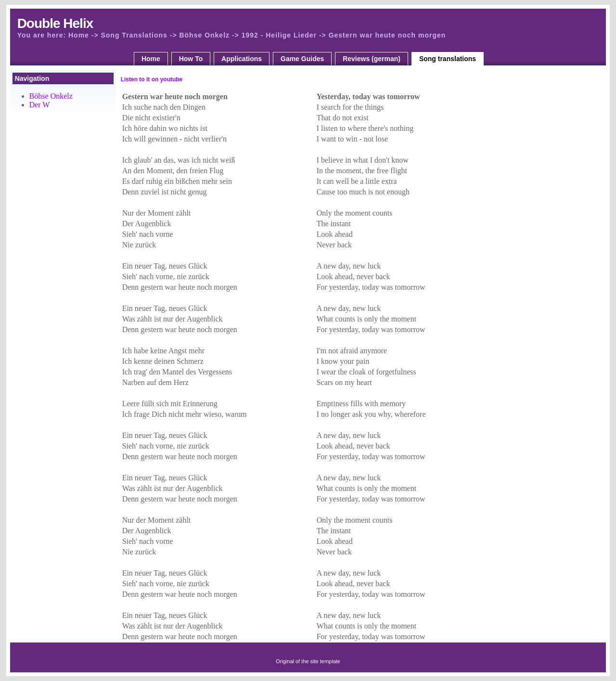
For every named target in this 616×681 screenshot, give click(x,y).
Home (151, 59)
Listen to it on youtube (152, 79)
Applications (242, 59)
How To (191, 59)
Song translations (448, 59)
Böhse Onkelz (51, 96)
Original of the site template (308, 661)
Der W (40, 105)
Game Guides (302, 59)
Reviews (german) (372, 59)
